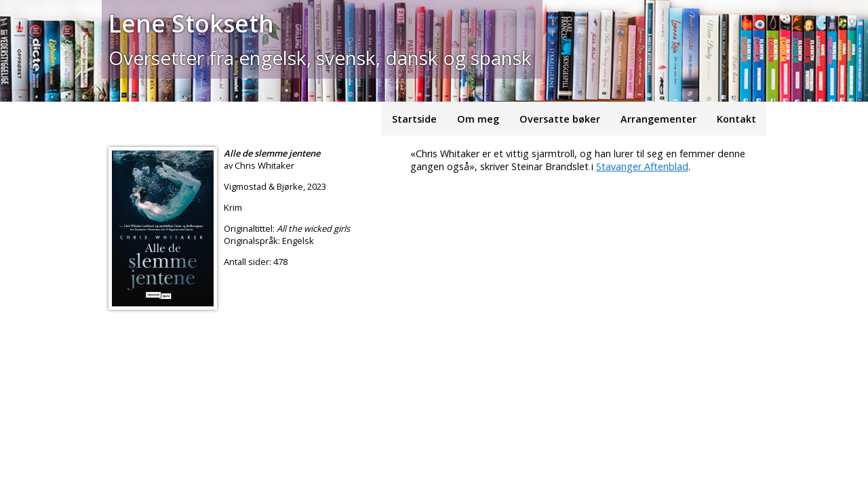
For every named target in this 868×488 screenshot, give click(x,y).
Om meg (478, 119)
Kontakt (736, 119)
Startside (414, 119)
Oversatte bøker (560, 119)
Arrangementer (658, 119)
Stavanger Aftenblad (642, 166)
